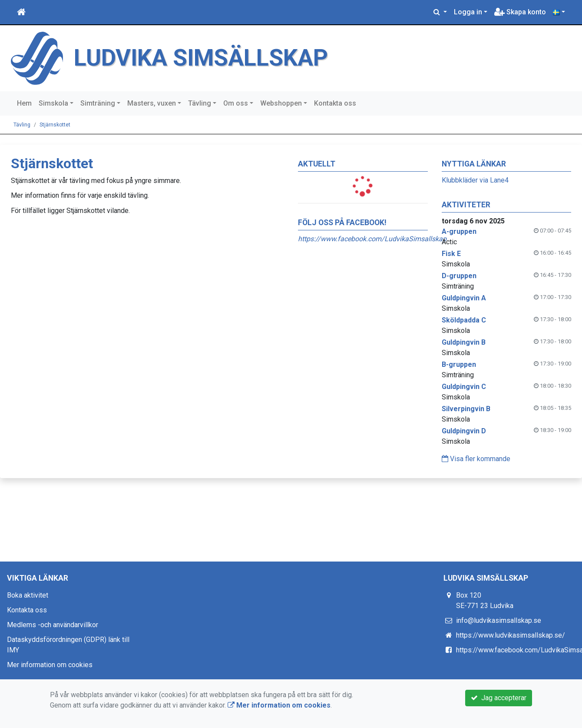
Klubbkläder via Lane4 (475, 180)
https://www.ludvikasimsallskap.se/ (511, 635)
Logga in (468, 12)
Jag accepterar (499, 698)
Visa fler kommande (476, 459)
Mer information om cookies (50, 665)
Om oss (236, 103)
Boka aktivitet (28, 595)
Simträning (98, 103)
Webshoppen (281, 103)
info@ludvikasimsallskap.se (499, 620)
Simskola (53, 103)
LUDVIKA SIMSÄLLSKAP (201, 58)
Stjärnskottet (55, 125)
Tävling (200, 103)
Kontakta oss (335, 103)
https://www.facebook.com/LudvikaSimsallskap (372, 239)
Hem (24, 103)
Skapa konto (520, 12)
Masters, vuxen (152, 103)
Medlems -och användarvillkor (53, 625)
